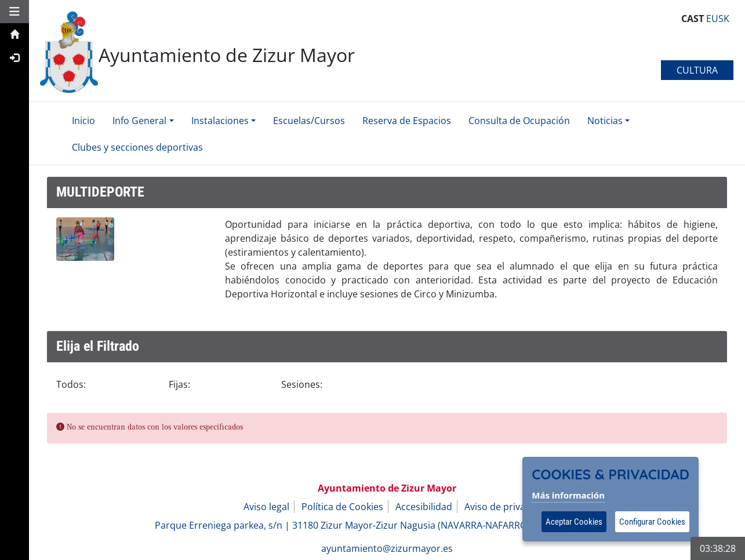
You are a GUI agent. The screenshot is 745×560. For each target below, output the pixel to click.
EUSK (717, 19)
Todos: (71, 384)
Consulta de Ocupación (519, 121)
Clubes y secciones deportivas (137, 147)
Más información (568, 495)
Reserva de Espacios (407, 121)
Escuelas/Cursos (309, 121)
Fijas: (179, 384)
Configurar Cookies (652, 522)
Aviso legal (266, 507)
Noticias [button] (605, 121)
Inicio (83, 121)
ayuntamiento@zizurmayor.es (387, 548)
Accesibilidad (424, 507)
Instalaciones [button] (220, 121)
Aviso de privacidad (507, 507)
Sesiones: (302, 384)
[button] (14, 11)
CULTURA (697, 70)
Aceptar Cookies (574, 522)
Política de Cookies (342, 507)
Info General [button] (139, 121)
